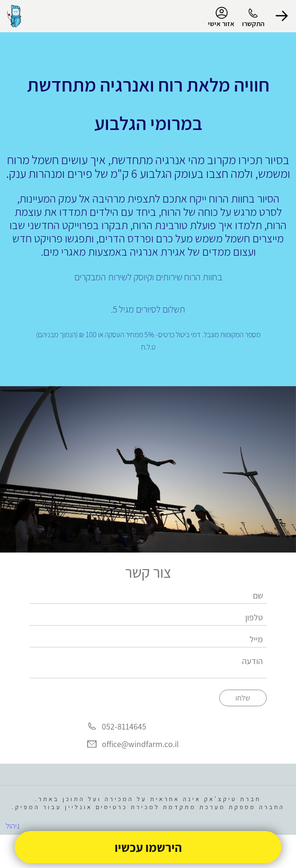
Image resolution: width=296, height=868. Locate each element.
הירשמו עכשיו (148, 847)
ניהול (13, 826)
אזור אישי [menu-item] (221, 17)
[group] (148, 470)
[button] (282, 16)
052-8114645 (124, 726)
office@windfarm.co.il (140, 744)
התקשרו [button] (253, 23)
